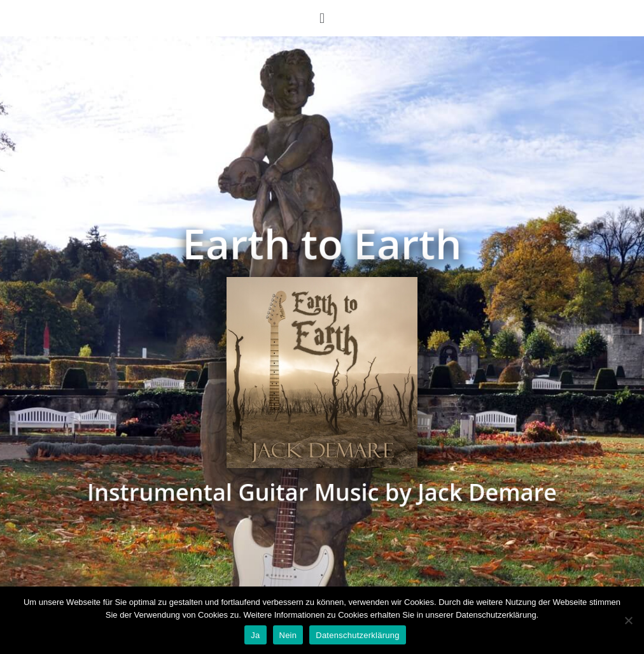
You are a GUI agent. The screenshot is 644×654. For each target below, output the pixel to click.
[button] (322, 18)
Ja (255, 635)
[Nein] (628, 620)
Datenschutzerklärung (357, 635)
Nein (288, 635)
